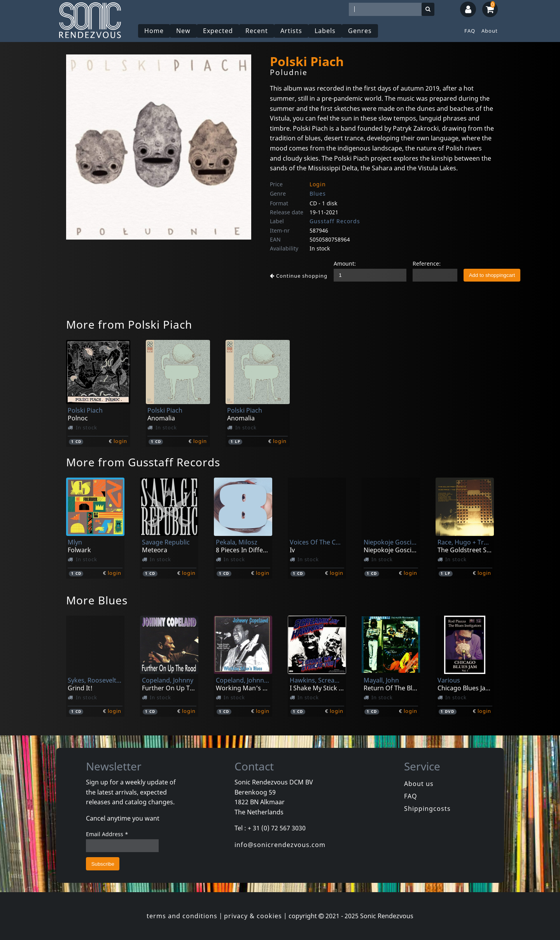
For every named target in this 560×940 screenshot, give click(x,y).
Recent (257, 31)
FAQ (470, 31)
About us (419, 784)
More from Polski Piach (129, 324)
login (120, 441)
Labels (325, 31)
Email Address (107, 834)
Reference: (427, 263)
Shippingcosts (427, 809)
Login (318, 184)
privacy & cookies (253, 916)
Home (154, 31)
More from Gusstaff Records (143, 462)
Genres (360, 31)
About (490, 31)
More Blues (97, 600)
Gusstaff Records (335, 221)
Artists (291, 31)
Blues (318, 193)
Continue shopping (299, 276)
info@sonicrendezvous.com (280, 845)
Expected (218, 31)
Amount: (345, 263)
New (183, 31)
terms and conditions (182, 916)
